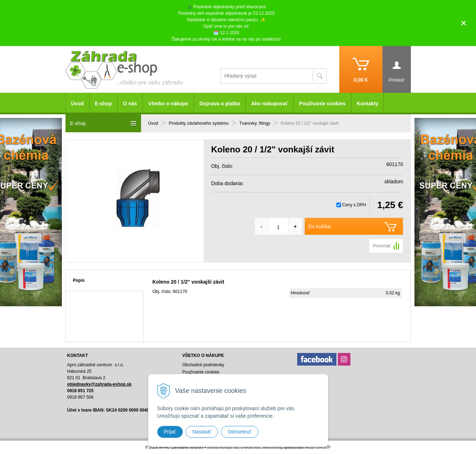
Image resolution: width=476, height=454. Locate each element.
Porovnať (382, 246)
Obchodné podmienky (203, 365)
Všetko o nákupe (168, 104)
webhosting (273, 447)
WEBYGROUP (318, 447)
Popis (79, 280)
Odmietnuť (240, 432)
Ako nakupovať (269, 104)
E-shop (103, 104)
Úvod (78, 104)
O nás (130, 104)
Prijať (170, 432)
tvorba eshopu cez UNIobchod (234, 447)
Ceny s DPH (354, 205)
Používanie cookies (322, 104)
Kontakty (368, 104)
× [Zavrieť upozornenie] (464, 23)
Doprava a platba (220, 104)
